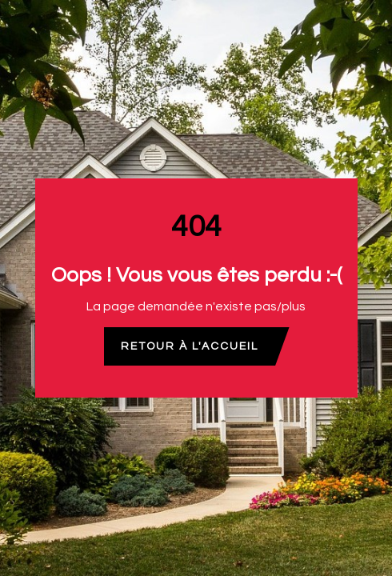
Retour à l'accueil (190, 346)
